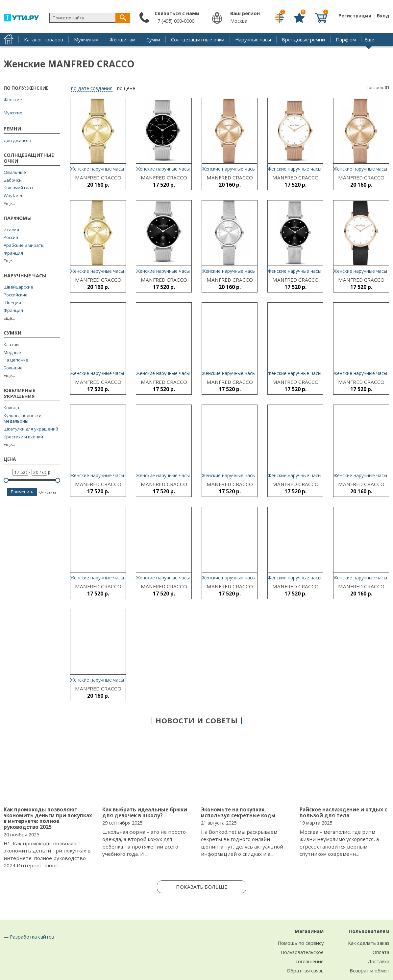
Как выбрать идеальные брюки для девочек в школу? (145, 812)
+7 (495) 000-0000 (174, 21)
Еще (369, 39)
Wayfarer (13, 196)
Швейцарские (18, 287)
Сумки (153, 39)
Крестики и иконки (23, 437)
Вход (383, 15)
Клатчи (11, 345)
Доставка (379, 961)
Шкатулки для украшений (31, 429)
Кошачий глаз (18, 188)
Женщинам (123, 39)
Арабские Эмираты (24, 245)
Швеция (12, 303)
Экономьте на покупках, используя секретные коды (238, 812)
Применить (22, 492)
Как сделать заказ (369, 943)
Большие (13, 368)
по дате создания (92, 88)
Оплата (381, 952)
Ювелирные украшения (19, 393)
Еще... (9, 204)
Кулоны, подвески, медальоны (23, 419)
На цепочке (16, 360)
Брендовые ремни (303, 39)
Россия (11, 237)
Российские (16, 295)
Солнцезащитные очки (198, 39)
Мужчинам (86, 39)
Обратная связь (305, 970)
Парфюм (346, 39)
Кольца (11, 408)
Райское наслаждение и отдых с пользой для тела (343, 812)
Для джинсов (17, 140)
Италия (11, 230)
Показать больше (202, 887)
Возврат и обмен (369, 970)
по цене (126, 88)
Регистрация (355, 15)
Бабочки (13, 180)
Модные (12, 352)
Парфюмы (18, 218)
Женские (13, 100)
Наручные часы (253, 39)
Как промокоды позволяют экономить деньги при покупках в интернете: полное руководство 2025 (48, 818)
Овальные (15, 172)
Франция (13, 253)
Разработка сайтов (32, 937)
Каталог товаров (44, 39)
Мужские (13, 113)
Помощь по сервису (301, 943)
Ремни (12, 129)
